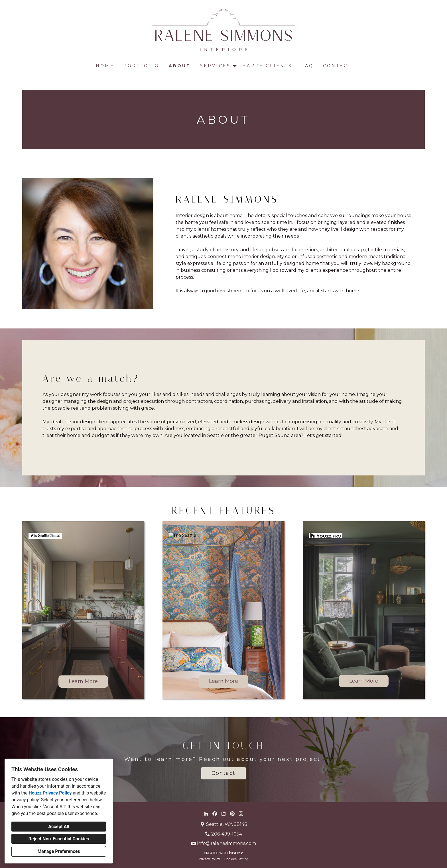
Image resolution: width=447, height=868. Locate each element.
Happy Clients (267, 66)
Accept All (59, 827)
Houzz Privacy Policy (50, 793)
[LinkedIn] (223, 813)
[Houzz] (206, 813)
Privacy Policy (209, 859)
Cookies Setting (236, 859)
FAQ (308, 66)
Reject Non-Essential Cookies (59, 839)
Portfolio (142, 66)
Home (105, 66)
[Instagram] (241, 813)
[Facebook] (215, 813)
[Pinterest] (232, 813)
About (180, 66)
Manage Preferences (59, 851)
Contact (337, 66)
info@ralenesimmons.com (227, 843)
